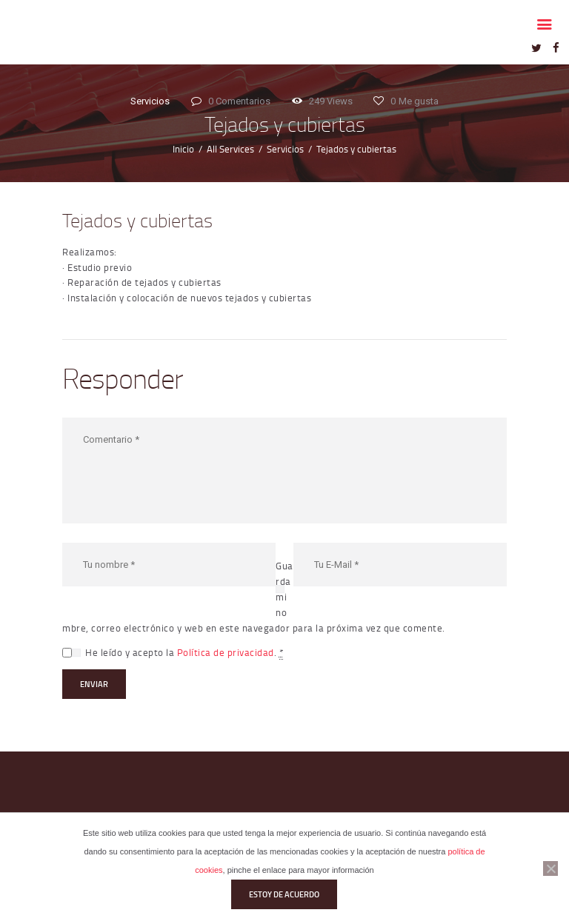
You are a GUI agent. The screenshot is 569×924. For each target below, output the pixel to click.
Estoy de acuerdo (284, 894)
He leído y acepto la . (184, 653)
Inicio (183, 149)
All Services (230, 149)
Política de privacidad (226, 652)
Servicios (150, 101)
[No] (550, 868)
